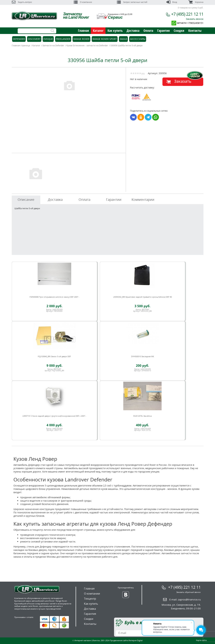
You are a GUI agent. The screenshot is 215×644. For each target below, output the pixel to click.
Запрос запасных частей (132, 2)
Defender (19, 39)
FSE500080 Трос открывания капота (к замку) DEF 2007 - (54, 297)
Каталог (98, 31)
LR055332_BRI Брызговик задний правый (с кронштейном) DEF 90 (143, 297)
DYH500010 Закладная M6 (143, 356)
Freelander (63, 39)
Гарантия (163, 31)
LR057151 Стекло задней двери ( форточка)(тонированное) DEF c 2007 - (54, 416)
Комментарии (143, 200)
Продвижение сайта (119, 640)
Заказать (183, 81)
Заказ (123, 39)
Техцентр (90, 599)
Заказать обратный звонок (189, 592)
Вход (172, 2)
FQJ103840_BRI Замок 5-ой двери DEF (54, 356)
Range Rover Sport (105, 39)
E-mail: (185, 599)
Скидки (179, 31)
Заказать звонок (195, 19)
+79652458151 (195, 23)
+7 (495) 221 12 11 (187, 14)
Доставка (133, 31)
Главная (83, 31)
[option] (69, 85)
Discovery (34, 39)
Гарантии (114, 200)
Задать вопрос (22, 2)
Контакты (195, 31)
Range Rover (81, 39)
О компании (83, 2)
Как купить (115, 31)
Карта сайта (201, 640)
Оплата (148, 31)
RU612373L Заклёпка (143, 416)
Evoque (48, 39)
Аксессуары (138, 39)
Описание (26, 200)
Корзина (196, 2)
